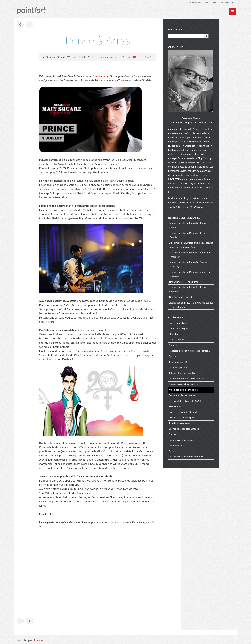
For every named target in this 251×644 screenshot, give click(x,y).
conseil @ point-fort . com (210, 197)
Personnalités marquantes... (202, 394)
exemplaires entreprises (200, 439)
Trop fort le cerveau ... (199, 422)
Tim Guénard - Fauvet (199, 296)
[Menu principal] (232, 12)
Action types (194, 450)
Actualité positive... (197, 366)
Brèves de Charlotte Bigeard (202, 428)
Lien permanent (108, 57)
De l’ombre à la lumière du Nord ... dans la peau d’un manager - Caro (208, 244)
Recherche (194, 29)
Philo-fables (193, 405)
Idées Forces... (195, 333)
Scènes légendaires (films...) (202, 383)
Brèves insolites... (196, 322)
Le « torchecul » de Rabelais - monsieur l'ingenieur (208, 253)
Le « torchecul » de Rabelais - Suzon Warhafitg (206, 263)
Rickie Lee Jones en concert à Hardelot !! (30, 25)
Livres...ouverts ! (196, 338)
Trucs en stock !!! (196, 361)
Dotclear (38, 640)
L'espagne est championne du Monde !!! (20, 25)
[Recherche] (204, 36)
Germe (191, 433)
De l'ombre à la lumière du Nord (204, 455)
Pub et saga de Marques (200, 416)
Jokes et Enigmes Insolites (201, 372)
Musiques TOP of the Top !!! (137, 57)
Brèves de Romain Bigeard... (202, 411)
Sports (191, 355)
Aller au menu (209, 3)
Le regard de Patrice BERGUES (204, 400)
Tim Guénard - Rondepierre (202, 280)
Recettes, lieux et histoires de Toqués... (208, 350)
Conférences (194, 444)
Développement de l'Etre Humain (205, 377)
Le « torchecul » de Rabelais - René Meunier (206, 224)
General (191, 344)
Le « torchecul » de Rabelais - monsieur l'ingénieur (208, 273)
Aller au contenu (193, 3)
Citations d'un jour (197, 327)
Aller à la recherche (227, 3)
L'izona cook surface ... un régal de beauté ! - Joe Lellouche (205, 303)
